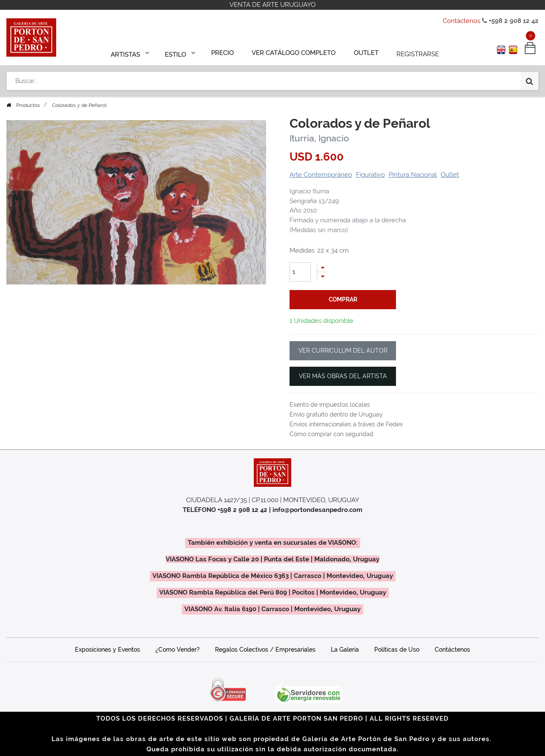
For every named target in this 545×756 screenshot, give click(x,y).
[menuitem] (226, 52)
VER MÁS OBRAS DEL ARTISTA (343, 376)
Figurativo (370, 175)
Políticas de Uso (397, 650)
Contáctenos (462, 21)
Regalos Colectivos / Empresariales (265, 650)
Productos (28, 105)
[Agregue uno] (322, 267)
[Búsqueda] (529, 78)
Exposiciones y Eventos (108, 650)
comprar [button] (343, 299)
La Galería (345, 650)
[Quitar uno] (322, 277)
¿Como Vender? (178, 650)
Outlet (450, 175)
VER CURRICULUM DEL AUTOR (343, 351)
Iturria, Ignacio (319, 138)
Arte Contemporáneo (321, 175)
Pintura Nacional (413, 175)
